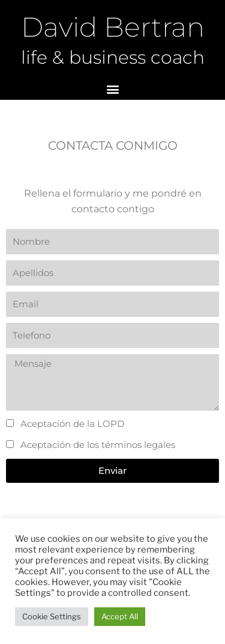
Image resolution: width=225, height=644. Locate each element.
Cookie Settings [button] (52, 616)
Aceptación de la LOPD (72, 424)
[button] (112, 89)
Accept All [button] (120, 616)
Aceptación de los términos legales (98, 445)
